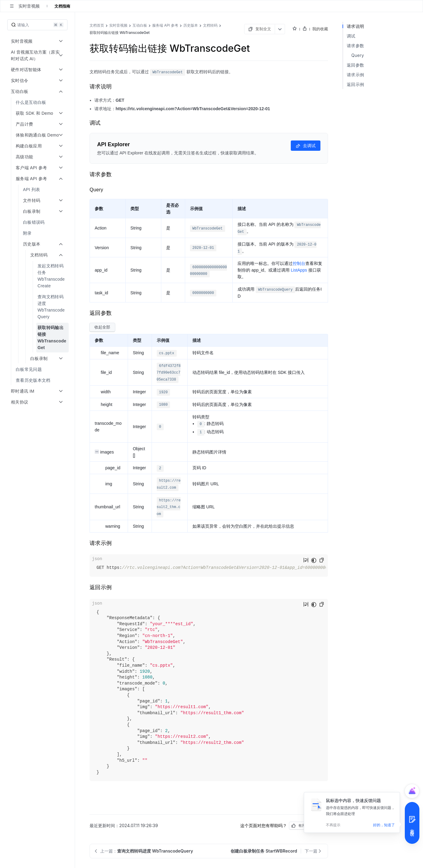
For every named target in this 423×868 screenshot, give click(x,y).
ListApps (299, 270)
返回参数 (355, 65)
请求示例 (355, 75)
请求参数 (355, 46)
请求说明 (355, 26)
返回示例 (355, 84)
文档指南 (62, 6)
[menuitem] (38, 102)
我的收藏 (320, 29)
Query (358, 55)
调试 (351, 36)
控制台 (299, 263)
